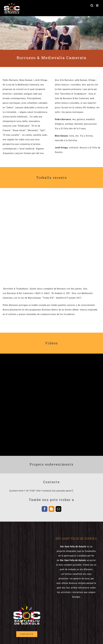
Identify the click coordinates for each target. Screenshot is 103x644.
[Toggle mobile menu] (98, 5)
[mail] (58, 509)
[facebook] (45, 509)
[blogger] (51, 509)
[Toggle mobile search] (92, 5)
